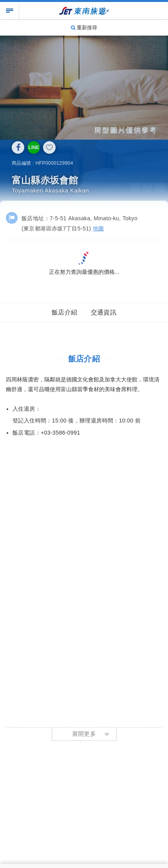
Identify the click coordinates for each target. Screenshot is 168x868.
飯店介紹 (65, 312)
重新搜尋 (84, 28)
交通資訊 (104, 312)
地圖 (98, 228)
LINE (33, 147)
